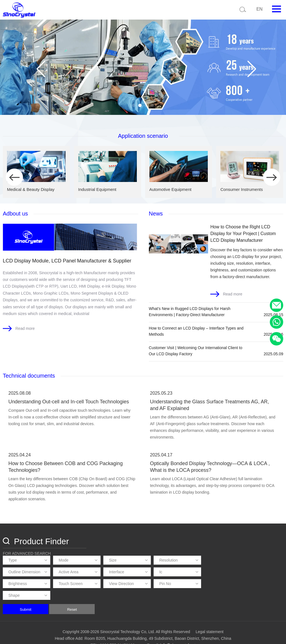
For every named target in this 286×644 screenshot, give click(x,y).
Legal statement (209, 620)
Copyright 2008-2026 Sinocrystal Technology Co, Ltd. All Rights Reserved (126, 620)
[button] (134, 105)
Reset (153, 598)
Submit (107, 598)
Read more (25, 328)
